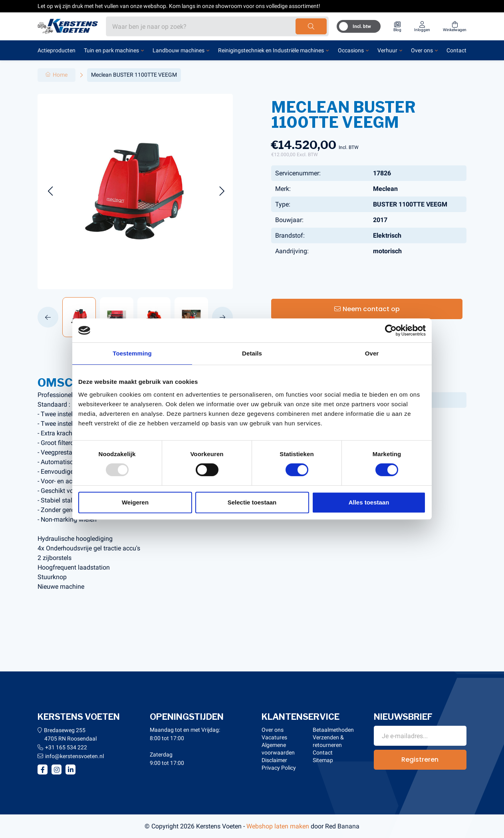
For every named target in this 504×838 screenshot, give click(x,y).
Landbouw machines (179, 50)
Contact (456, 50)
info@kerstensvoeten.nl (74, 756)
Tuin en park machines (111, 50)
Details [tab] (252, 353)
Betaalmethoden (333, 730)
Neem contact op (371, 309)
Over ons (422, 50)
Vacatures (274, 737)
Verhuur (387, 50)
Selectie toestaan (252, 502)
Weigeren (135, 502)
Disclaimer (274, 760)
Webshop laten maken (278, 826)
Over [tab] (372, 353)
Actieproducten (57, 50)
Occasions (351, 50)
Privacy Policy (279, 768)
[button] (50, 192)
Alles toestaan (369, 502)
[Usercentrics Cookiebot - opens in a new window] (391, 330)
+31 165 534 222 (66, 747)
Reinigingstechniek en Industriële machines (271, 50)
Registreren (420, 760)
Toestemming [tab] (132, 353)
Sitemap (323, 760)
